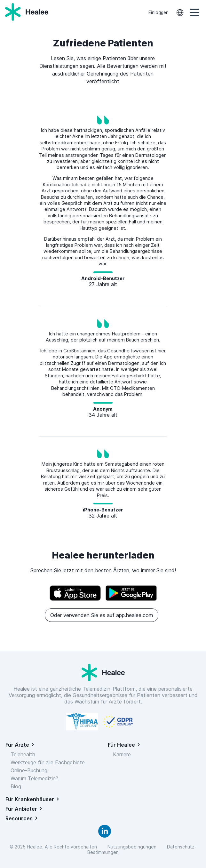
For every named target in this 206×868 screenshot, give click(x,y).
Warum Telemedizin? (34, 778)
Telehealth (23, 754)
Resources (19, 818)
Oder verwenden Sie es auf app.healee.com (102, 615)
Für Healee (121, 745)
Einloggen (158, 12)
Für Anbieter (21, 809)
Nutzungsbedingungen (133, 847)
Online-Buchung (29, 770)
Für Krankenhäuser (30, 799)
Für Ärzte (17, 745)
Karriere (122, 754)
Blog (16, 786)
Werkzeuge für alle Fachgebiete (48, 762)
